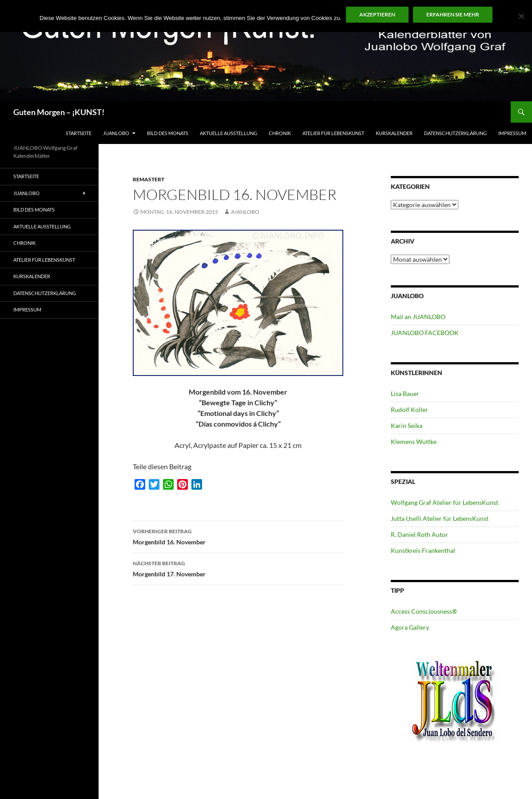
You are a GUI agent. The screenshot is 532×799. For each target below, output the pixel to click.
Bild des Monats (168, 133)
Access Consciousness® (424, 611)
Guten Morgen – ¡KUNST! (59, 112)
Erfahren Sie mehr (453, 14)
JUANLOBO (116, 133)
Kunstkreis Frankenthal (423, 550)
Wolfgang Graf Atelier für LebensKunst (445, 502)
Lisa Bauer (405, 394)
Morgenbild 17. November (238, 568)
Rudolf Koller (409, 409)
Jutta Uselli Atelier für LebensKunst (440, 518)
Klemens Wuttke (414, 441)
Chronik (280, 133)
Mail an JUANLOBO (418, 317)
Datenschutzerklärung (455, 133)
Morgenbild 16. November (238, 536)
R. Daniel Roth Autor (419, 534)
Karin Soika (407, 425)
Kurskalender (394, 133)
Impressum (512, 133)
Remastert (149, 179)
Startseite (79, 133)
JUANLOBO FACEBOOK (425, 333)
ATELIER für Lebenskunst (333, 133)
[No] (521, 16)
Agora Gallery (410, 627)
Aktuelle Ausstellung (228, 133)
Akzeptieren (377, 14)
